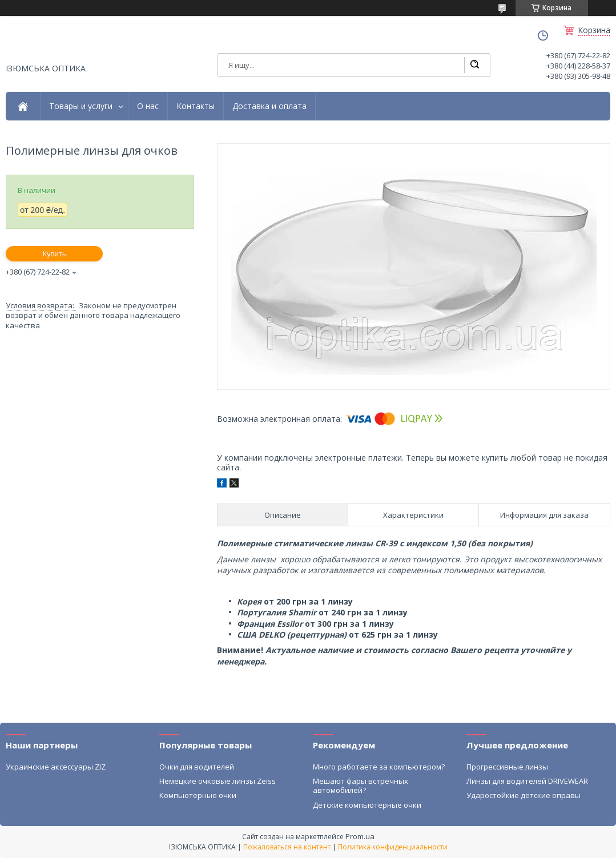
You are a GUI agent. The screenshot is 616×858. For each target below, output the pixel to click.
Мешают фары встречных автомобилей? (361, 786)
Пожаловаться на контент (287, 847)
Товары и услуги (81, 106)
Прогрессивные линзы (507, 767)
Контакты (196, 106)
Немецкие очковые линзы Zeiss (218, 781)
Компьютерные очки (198, 795)
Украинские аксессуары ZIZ (56, 767)
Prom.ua (360, 836)
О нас (148, 106)
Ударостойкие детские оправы (524, 795)
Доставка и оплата (269, 106)
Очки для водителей (197, 767)
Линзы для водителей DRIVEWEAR (527, 781)
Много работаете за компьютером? (379, 767)
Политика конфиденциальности (393, 847)
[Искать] (474, 65)
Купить (54, 254)
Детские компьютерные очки (367, 805)
